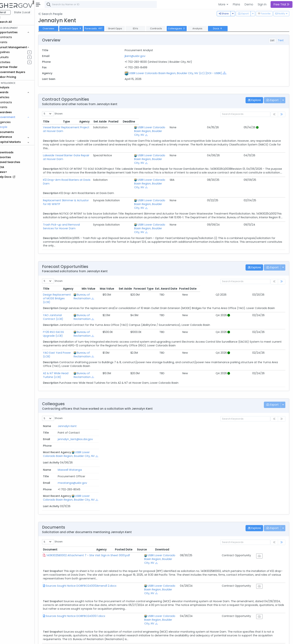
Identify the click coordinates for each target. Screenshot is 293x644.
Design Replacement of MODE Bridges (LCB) (83, 265)
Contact (66, 639)
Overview (59, 28)
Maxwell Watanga (65, 389)
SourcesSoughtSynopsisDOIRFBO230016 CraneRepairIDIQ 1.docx (98, 567)
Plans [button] (236, 4)
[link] (282, 114)
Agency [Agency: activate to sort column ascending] (147, 481)
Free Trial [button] (282, 4)
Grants (13, 42)
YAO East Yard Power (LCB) (71, 312)
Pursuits (14, 57)
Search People (61, 14)
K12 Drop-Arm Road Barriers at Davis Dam (81, 169)
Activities (15, 62)
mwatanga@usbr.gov (128, 389)
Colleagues (187, 28)
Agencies (15, 122)
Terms (78, 639)
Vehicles (14, 97)
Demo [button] (249, 4)
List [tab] (272, 40)
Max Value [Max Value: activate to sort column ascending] (185, 259)
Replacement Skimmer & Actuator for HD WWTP (85, 182)
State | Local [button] (33, 12)
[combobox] (111, 4)
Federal (11, 12)
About (54, 639)
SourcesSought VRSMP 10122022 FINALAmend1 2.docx (90, 597)
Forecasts (104, 28)
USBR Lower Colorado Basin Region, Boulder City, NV (193, 127)
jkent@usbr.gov (142, 56)
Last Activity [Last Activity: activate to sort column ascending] (271, 378)
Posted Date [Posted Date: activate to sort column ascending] (271, 259)
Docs (228, 28)
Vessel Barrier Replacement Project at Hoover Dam (87, 127)
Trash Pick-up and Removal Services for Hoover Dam (88, 202)
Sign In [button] (262, 4)
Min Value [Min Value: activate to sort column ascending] (165, 259)
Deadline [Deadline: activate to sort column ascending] (274, 122)
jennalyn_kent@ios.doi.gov (131, 384)
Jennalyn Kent (63, 384)
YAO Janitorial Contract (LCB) (73, 282)
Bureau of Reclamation (136, 265)
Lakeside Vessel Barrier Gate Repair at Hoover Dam (87, 148)
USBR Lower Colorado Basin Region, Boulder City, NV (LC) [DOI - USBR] (182, 73)
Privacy (89, 639)
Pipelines (14, 52)
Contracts (16, 37)
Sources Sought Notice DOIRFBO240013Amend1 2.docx (92, 513)
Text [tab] (281, 40)
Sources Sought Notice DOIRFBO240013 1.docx (86, 540)
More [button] (222, 4)
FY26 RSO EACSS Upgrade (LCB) (74, 295)
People (13, 127)
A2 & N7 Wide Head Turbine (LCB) (76, 328)
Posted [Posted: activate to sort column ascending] (258, 122)
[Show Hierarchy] (231, 73)
